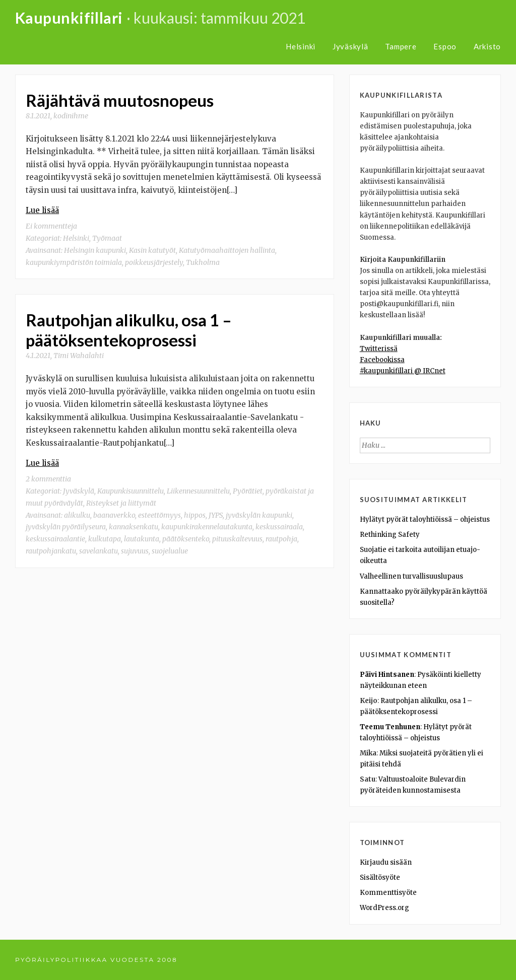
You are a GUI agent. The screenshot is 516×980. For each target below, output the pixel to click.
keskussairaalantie (55, 539)
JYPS (216, 515)
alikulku (77, 515)
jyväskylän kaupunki (259, 515)
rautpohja (281, 539)
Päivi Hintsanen (387, 675)
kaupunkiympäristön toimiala (74, 262)
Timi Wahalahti (79, 356)
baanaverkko (114, 515)
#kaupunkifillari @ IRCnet (403, 371)
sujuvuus (135, 551)
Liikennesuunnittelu (198, 491)
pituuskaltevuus (237, 539)
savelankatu (99, 551)
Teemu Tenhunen (390, 727)
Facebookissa (382, 360)
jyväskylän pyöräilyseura (66, 527)
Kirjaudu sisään (386, 862)
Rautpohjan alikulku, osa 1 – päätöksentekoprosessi (129, 330)
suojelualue (170, 551)
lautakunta (142, 539)
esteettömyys (159, 515)
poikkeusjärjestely (154, 262)
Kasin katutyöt (152, 250)
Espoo (445, 46)
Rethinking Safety (390, 535)
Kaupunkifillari (69, 18)
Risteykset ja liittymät (121, 503)
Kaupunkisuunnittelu (131, 491)
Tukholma (203, 262)
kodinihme (71, 116)
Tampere (401, 46)
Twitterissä (379, 349)
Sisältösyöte (380, 878)
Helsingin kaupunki (95, 250)
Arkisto (487, 46)
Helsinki (301, 46)
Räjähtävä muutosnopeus (120, 100)
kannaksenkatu (134, 527)
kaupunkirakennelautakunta (207, 527)
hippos (195, 515)
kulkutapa (105, 539)
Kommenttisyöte (388, 893)
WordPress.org (384, 908)
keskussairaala (279, 527)
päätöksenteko (186, 539)
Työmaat (107, 238)
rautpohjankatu (51, 551)
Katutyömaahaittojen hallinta (227, 250)
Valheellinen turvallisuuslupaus (411, 576)
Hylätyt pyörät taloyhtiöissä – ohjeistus (425, 519)
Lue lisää (42, 210)
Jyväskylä (350, 46)
